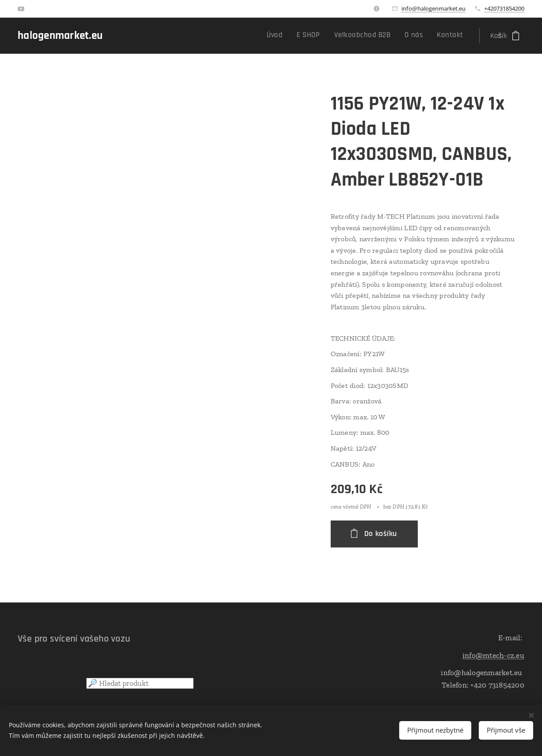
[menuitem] (405, 36)
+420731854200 (504, 8)
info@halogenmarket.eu (433, 8)
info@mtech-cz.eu (493, 655)
